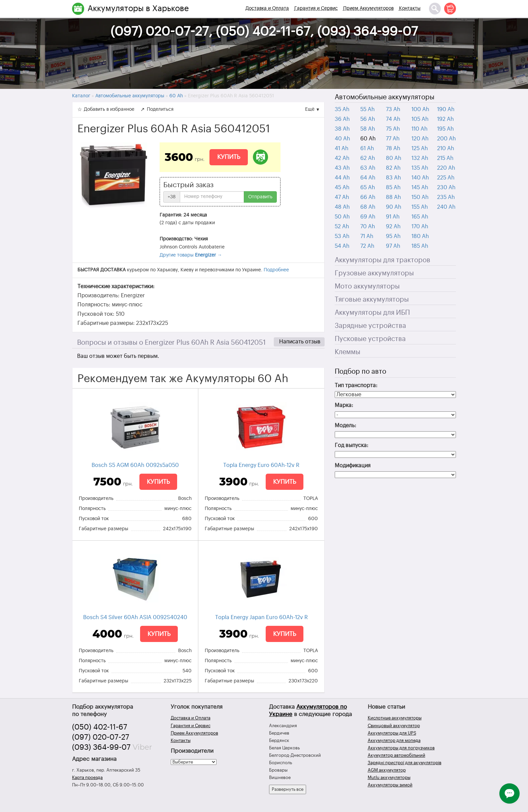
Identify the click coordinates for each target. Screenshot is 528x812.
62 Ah (368, 158)
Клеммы (348, 352)
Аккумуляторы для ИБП (372, 313)
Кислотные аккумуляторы (395, 718)
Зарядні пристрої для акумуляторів (405, 763)
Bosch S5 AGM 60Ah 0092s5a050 (135, 465)
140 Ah (420, 178)
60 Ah (368, 139)
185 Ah (420, 246)
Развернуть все (288, 789)
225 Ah (446, 178)
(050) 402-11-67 (100, 727)
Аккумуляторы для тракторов (383, 260)
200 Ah (447, 139)
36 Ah (342, 119)
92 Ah (393, 227)
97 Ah (393, 246)
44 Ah (342, 178)
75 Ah (393, 129)
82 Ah (393, 168)
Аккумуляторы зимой (390, 785)
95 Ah (393, 236)
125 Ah (420, 148)
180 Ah (420, 236)
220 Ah (446, 168)
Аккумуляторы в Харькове (138, 8)
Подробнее (276, 270)
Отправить (260, 197)
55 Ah (368, 109)
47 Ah (342, 197)
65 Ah (368, 188)
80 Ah (394, 158)
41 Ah (342, 148)
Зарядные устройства (370, 326)
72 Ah (367, 246)
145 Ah (420, 188)
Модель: (345, 426)
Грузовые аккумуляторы (374, 273)
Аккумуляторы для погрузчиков (401, 748)
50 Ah (342, 217)
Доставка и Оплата (267, 8)
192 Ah (445, 119)
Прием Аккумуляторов (368, 8)
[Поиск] (435, 9)
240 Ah (446, 207)
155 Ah (420, 207)
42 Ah (342, 158)
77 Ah (393, 139)
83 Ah (393, 178)
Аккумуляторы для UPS (392, 733)
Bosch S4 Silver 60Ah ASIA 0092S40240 (135, 617)
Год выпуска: (352, 445)
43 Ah (342, 168)
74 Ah (393, 119)
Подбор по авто (360, 372)
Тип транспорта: (356, 385)
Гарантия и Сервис (316, 8)
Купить (229, 157)
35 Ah (342, 109)
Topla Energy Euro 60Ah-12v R (261, 465)
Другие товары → (191, 255)
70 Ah (368, 227)
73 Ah (393, 109)
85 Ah (393, 188)
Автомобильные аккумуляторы (385, 97)
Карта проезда (87, 777)
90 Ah (394, 207)
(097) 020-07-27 (101, 737)
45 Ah (342, 188)
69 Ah (368, 217)
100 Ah (420, 109)
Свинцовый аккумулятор (394, 726)
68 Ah (368, 207)
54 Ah (342, 246)
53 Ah (342, 236)
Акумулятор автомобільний (397, 755)
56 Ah (368, 119)
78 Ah (393, 148)
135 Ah (420, 168)
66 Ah (368, 197)
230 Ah (446, 188)
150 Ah (420, 197)
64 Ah (368, 178)
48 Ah (342, 207)
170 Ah (420, 227)
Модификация (353, 466)
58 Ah (368, 129)
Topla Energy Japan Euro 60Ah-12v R (261, 617)
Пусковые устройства (370, 339)
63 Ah (368, 168)
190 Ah (446, 109)
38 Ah (342, 129)
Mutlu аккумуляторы (389, 777)
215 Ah (445, 158)
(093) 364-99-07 (101, 747)
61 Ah (367, 148)
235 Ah (446, 197)
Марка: (344, 405)
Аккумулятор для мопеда (394, 740)
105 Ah (420, 119)
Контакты (410, 8)
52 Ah (342, 227)
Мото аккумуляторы (367, 286)
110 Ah (420, 129)
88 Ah (393, 197)
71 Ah (367, 236)
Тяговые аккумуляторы (372, 300)
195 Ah (445, 129)
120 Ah (420, 139)
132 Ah (420, 158)
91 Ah (393, 217)
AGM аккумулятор (387, 770)
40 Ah (342, 139)
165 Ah (420, 217)
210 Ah (446, 148)
